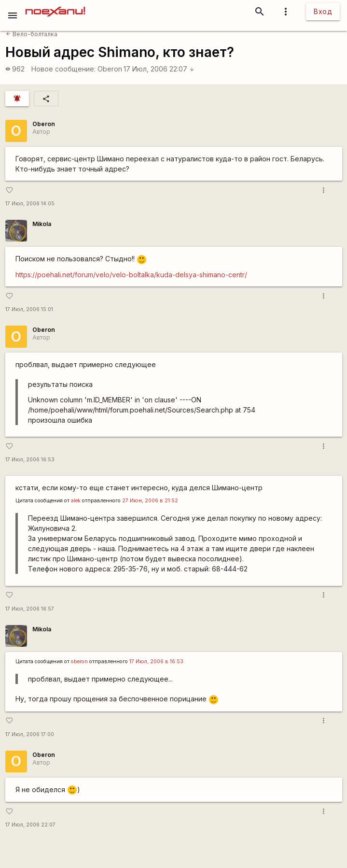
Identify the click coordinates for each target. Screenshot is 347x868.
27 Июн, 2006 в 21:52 (150, 501)
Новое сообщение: (63, 69)
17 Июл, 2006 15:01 (29, 309)
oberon (79, 662)
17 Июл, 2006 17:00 (30, 734)
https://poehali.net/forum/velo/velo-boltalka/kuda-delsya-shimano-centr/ (131, 275)
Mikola (42, 224)
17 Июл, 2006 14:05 (30, 204)
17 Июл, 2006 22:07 (159, 69)
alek (76, 501)
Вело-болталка (32, 34)
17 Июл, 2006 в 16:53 (156, 662)
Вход (323, 11)
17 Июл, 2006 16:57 (30, 609)
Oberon (110, 69)
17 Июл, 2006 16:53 (30, 460)
